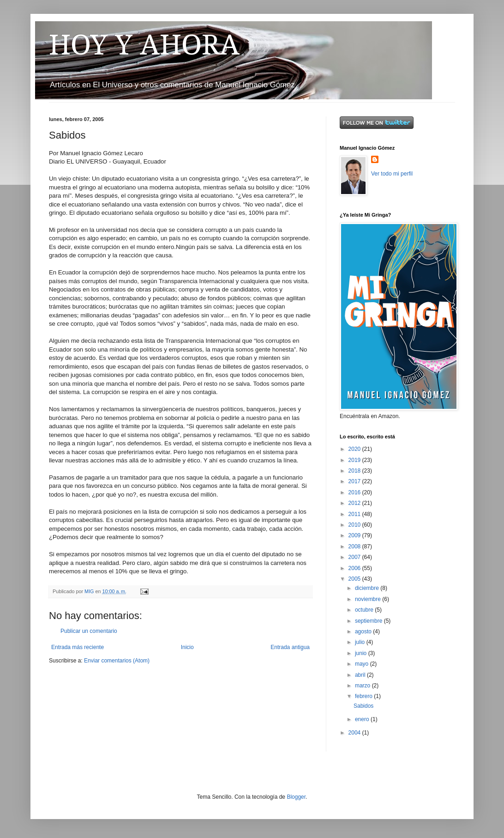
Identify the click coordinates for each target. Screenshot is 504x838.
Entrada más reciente (78, 647)
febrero (364, 696)
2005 (355, 579)
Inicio (187, 647)
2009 (355, 535)
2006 (355, 568)
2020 (355, 449)
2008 (355, 547)
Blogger (296, 797)
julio (361, 642)
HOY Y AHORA (144, 45)
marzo (363, 686)
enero (363, 719)
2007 (355, 557)
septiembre (369, 621)
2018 (355, 471)
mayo (363, 664)
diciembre (368, 588)
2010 (355, 525)
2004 (355, 733)
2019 (355, 460)
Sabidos (363, 706)
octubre (365, 610)
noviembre (369, 599)
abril (361, 675)
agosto (364, 632)
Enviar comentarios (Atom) (117, 661)
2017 (355, 481)
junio (362, 653)
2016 (355, 492)
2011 (355, 514)
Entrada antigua (290, 647)
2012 (355, 503)
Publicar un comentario (89, 631)
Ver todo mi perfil (392, 174)
